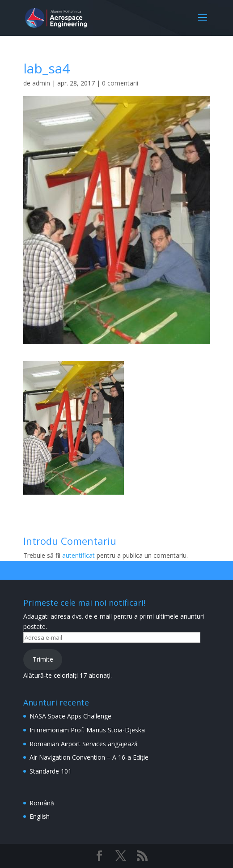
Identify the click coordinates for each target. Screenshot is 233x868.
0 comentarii (120, 83)
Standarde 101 (51, 771)
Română (42, 803)
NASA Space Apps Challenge (70, 716)
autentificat (78, 555)
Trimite (43, 659)
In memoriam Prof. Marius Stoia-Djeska (87, 730)
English (40, 816)
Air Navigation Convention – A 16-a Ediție (89, 757)
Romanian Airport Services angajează (84, 744)
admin (41, 83)
